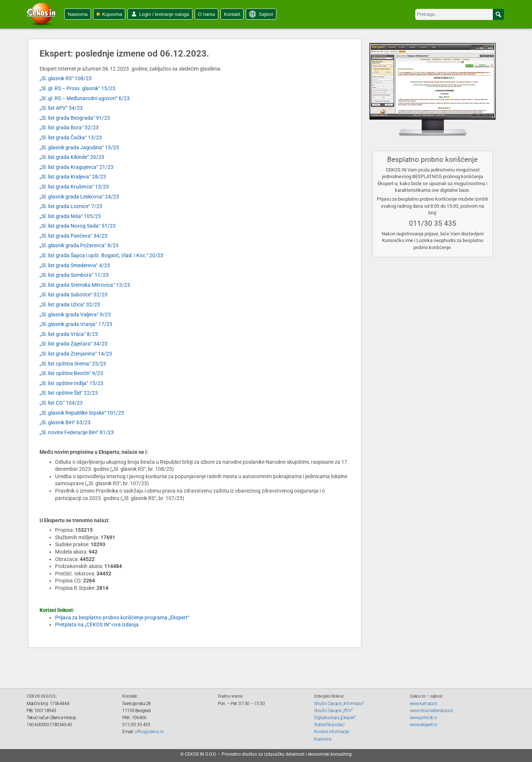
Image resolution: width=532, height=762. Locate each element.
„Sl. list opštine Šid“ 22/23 (69, 393)
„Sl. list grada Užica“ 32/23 (70, 305)
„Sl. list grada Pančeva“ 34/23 (74, 236)
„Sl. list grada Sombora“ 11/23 (74, 275)
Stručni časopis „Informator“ (339, 704)
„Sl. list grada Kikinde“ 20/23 (72, 157)
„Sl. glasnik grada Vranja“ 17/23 (76, 324)
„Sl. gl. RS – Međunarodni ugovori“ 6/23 (85, 98)
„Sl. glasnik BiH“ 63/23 (65, 422)
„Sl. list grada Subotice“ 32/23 (74, 295)
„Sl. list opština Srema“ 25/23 (73, 364)
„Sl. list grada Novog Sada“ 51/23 (78, 226)
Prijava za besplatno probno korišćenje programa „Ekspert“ (122, 618)
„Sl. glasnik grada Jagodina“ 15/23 (79, 147)
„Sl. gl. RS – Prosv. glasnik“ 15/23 (77, 88)
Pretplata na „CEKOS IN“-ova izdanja (97, 625)
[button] (498, 14)
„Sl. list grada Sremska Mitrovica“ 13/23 (85, 285)
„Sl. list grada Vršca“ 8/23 (69, 334)
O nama (207, 14)
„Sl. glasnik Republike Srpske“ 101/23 (82, 413)
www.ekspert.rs (424, 725)
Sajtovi (266, 14)
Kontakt (232, 14)
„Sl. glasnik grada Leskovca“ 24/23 (79, 197)
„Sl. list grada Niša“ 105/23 (70, 216)
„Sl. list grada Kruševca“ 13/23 (74, 187)
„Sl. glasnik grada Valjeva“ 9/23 (75, 314)
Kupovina (112, 14)
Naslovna (78, 14)
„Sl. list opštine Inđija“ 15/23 (71, 383)
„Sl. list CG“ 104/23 (61, 403)
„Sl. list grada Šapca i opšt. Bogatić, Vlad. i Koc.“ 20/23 (101, 255)
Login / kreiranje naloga (164, 14)
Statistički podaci (329, 725)
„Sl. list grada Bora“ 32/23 (69, 127)
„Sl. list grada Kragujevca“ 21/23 (76, 167)
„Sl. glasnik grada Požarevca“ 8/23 (79, 245)
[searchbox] (460, 14)
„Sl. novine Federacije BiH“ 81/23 (77, 432)
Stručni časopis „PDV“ (333, 711)
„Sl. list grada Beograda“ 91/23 (75, 118)
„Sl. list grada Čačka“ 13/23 (71, 137)
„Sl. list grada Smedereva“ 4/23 (75, 265)
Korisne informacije (332, 732)
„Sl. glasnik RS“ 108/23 (66, 78)
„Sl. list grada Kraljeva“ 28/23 (73, 177)
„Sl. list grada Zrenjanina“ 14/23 (76, 354)
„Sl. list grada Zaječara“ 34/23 (74, 344)
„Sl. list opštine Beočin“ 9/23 (71, 373)
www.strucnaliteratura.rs (432, 711)
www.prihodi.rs (423, 718)
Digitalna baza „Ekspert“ (335, 718)
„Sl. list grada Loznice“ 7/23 (71, 206)
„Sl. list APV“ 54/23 (61, 108)
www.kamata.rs (424, 704)
